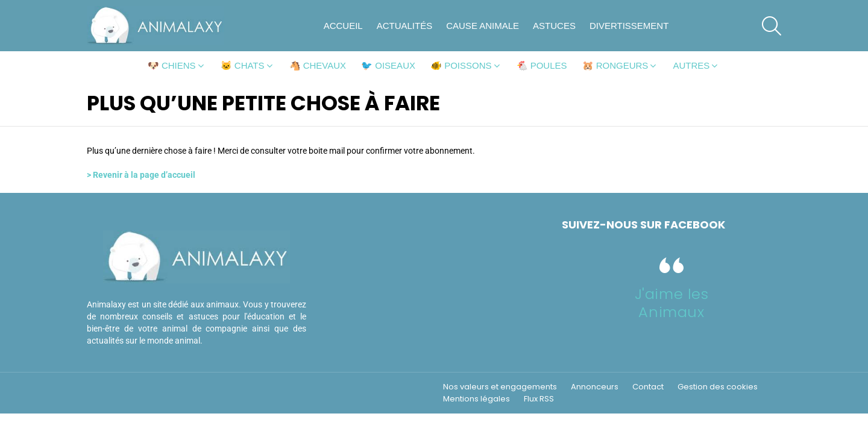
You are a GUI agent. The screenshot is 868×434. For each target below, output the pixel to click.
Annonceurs (595, 387)
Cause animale (483, 26)
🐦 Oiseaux (388, 65)
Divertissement (629, 26)
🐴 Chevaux (318, 65)
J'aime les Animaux (672, 303)
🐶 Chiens (172, 65)
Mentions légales (476, 399)
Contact (648, 387)
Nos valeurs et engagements (500, 387)
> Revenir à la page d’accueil (141, 175)
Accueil (343, 26)
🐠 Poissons (461, 65)
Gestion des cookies (718, 387)
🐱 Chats (243, 65)
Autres (691, 65)
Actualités (405, 26)
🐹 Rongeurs (615, 65)
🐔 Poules (542, 65)
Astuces (554, 26)
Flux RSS (539, 399)
